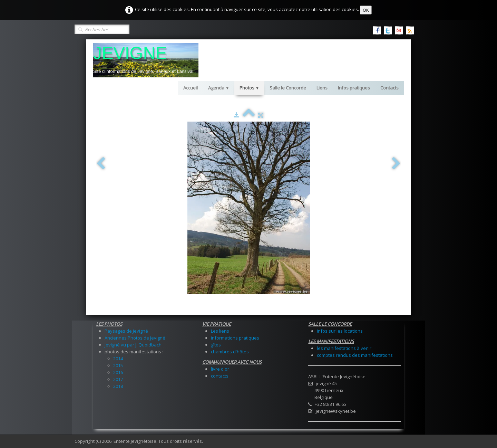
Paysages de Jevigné (126, 331)
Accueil (191, 88)
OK (366, 10)
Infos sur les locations (340, 331)
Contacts (389, 88)
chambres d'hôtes (230, 352)
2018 (118, 386)
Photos (249, 88)
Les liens (220, 331)
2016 (118, 372)
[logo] (146, 60)
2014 (118, 359)
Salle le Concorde (288, 88)
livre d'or (220, 369)
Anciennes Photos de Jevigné (135, 338)
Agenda (219, 88)
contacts (220, 376)
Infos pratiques (354, 88)
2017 (118, 379)
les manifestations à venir (344, 348)
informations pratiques (235, 338)
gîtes (216, 345)
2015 (118, 365)
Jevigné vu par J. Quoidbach (133, 345)
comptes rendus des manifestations (355, 355)
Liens (322, 88)
